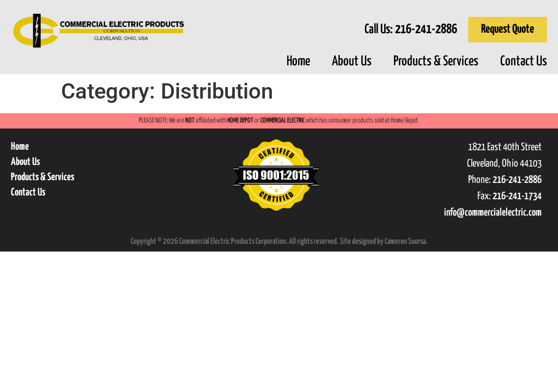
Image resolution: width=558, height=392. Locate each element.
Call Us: (411, 30)
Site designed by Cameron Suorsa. (384, 241)
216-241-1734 (517, 196)
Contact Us (524, 62)
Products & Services (436, 62)
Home (298, 62)
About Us (352, 62)
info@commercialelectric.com (493, 213)
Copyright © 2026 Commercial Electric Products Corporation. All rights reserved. (235, 241)
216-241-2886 (517, 180)
